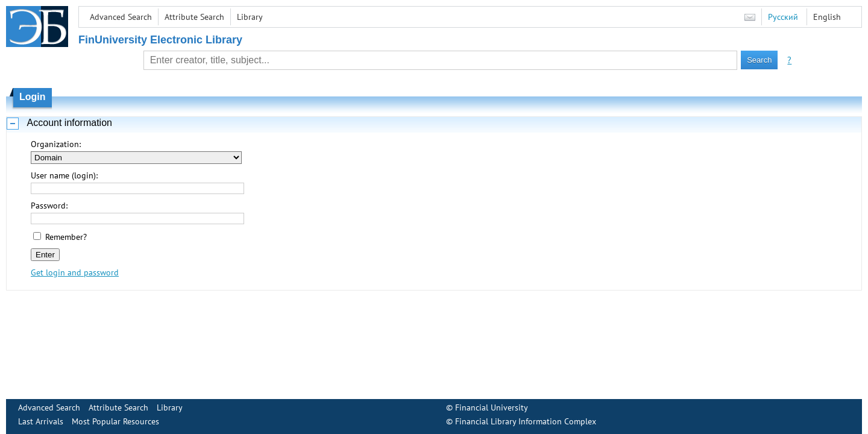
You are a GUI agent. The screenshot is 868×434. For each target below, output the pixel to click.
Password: (49, 206)
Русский (783, 17)
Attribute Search (194, 17)
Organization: (56, 144)
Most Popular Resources (115, 421)
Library (250, 17)
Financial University (492, 407)
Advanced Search (121, 17)
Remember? (66, 237)
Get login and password (75, 272)
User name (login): (64, 175)
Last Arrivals (41, 421)
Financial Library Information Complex (526, 421)
